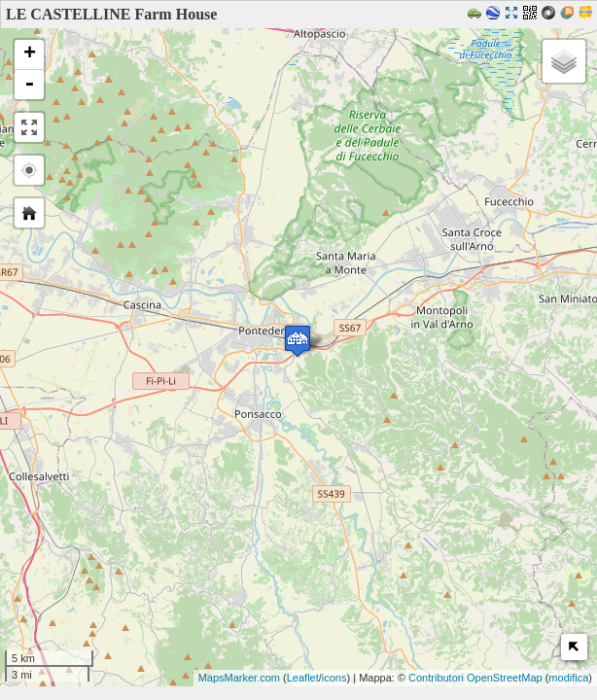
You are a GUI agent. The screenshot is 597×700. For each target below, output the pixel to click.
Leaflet (303, 678)
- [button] (29, 85)
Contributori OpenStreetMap (475, 678)
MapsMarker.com (239, 678)
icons (334, 678)
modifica (568, 678)
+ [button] (30, 54)
